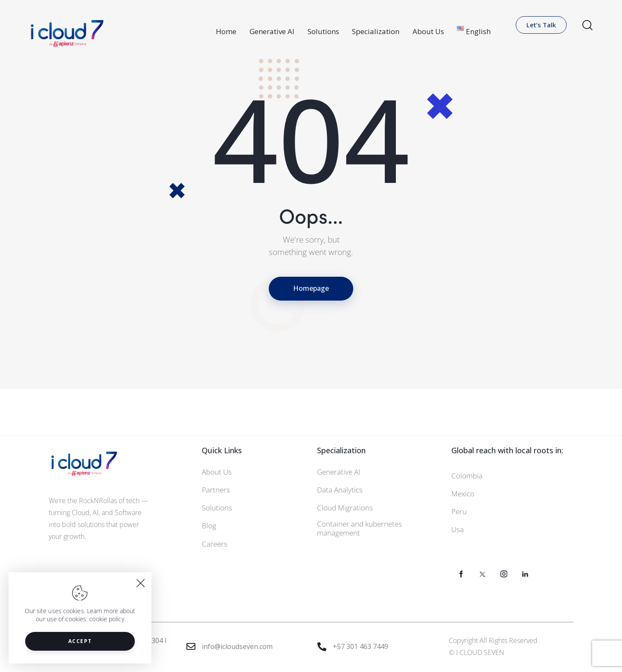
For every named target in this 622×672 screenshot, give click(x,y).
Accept (80, 641)
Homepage (311, 288)
